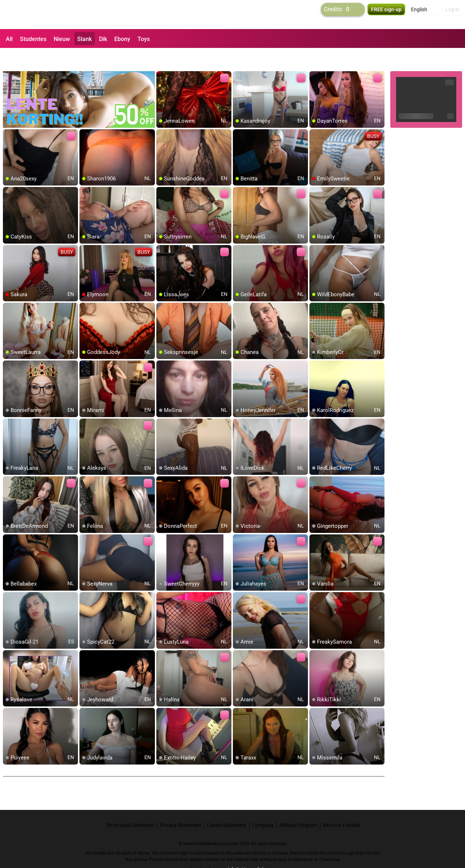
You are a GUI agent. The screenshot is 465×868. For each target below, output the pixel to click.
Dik (103, 39)
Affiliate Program (298, 806)
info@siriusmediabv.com (252, 850)
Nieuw (62, 39)
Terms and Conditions (130, 806)
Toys (144, 39)
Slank (85, 39)
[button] (424, 15)
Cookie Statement (227, 806)
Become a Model (341, 806)
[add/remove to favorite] (162, 58)
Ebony (122, 39)
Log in (452, 15)
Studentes (33, 39)
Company (263, 806)
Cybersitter (330, 841)
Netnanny (304, 841)
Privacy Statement (181, 806)
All (9, 39)
